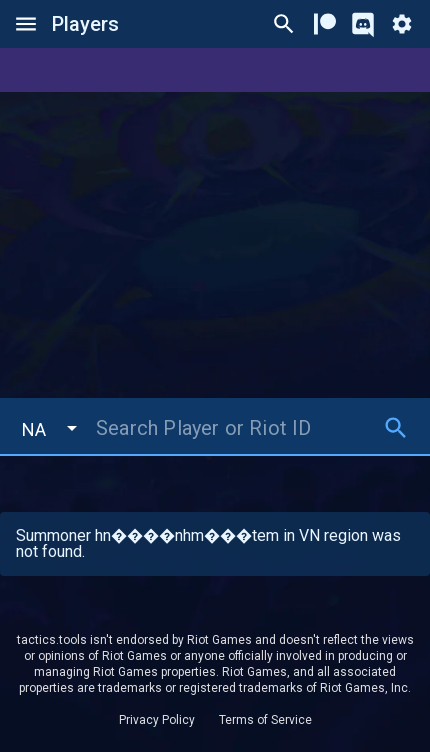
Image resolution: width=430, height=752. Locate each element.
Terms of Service (265, 720)
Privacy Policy (157, 720)
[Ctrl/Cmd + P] (284, 24)
